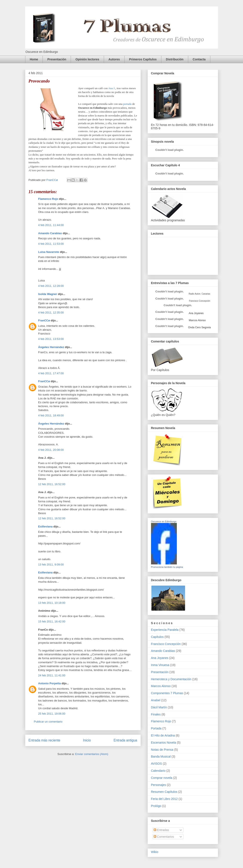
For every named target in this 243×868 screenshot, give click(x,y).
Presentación (57, 59)
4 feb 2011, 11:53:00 (51, 244)
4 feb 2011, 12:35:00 (51, 313)
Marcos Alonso (197, 320)
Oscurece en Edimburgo (164, 521)
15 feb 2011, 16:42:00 (52, 621)
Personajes (159, 785)
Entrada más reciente (44, 740)
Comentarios (164, 837)
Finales (156, 714)
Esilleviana (45, 526)
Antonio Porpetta (50, 683)
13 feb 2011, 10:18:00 (52, 603)
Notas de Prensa (162, 750)
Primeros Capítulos (143, 59)
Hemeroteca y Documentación (171, 679)
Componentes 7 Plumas (167, 693)
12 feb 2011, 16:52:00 (52, 484)
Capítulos (157, 637)
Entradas (161, 830)
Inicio (87, 740)
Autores (114, 59)
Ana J (111, 88)
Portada (156, 728)
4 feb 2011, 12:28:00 (51, 286)
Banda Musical (161, 756)
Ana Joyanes (196, 313)
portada (127, 104)
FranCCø (44, 320)
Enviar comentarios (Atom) (92, 754)
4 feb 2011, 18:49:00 (51, 415)
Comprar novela (162, 778)
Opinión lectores (87, 59)
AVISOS (157, 764)
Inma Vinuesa (160, 665)
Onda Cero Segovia (199, 327)
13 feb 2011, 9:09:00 (51, 565)
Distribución (175, 59)
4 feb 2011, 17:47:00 (51, 373)
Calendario (158, 771)
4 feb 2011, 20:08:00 (51, 450)
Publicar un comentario (48, 722)
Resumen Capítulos (164, 792)
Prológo (156, 806)
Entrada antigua (125, 740)
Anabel (156, 700)
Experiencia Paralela (165, 630)
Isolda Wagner (48, 294)
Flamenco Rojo (48, 199)
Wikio (155, 852)
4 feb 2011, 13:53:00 (51, 339)
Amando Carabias (50, 233)
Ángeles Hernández (51, 347)
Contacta (199, 59)
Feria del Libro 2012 (164, 799)
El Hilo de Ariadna (163, 735)
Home (34, 59)
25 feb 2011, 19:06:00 (52, 714)
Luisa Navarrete (49, 252)
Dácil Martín (159, 707)
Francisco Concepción (166, 644)
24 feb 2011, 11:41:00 (52, 675)
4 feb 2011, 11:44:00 (51, 225)
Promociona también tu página (167, 567)
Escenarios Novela (164, 743)
